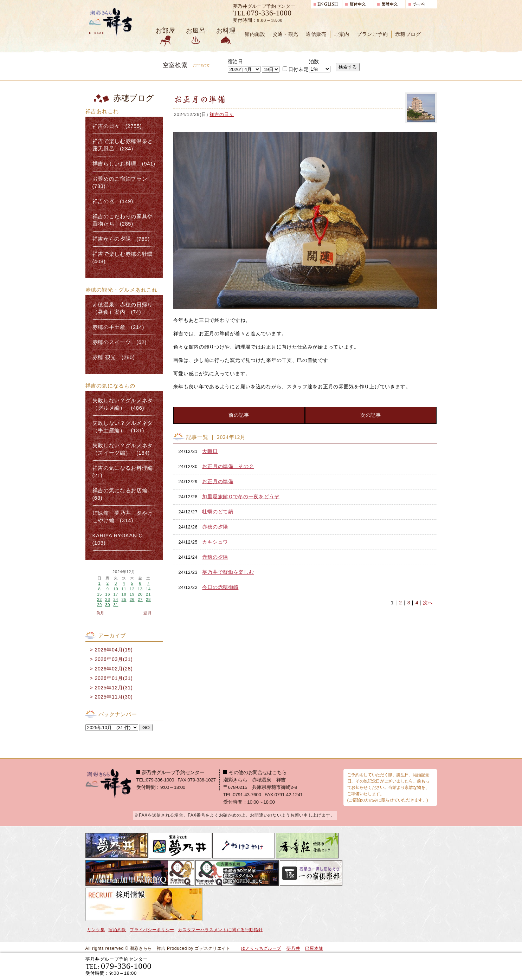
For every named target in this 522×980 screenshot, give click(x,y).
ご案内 (342, 34)
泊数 (314, 61)
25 (124, 599)
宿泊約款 (117, 930)
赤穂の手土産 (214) (118, 327)
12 (132, 589)
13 (140, 589)
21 (148, 594)
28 (148, 599)
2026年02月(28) (114, 669)
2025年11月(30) (114, 697)
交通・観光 (286, 34)
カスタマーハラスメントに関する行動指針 (220, 930)
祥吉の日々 (222, 114)
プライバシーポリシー (152, 930)
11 (124, 589)
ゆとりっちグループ (261, 948)
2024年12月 (124, 572)
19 (132, 594)
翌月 (147, 613)
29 (99, 605)
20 (140, 594)
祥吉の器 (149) (113, 201)
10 (116, 589)
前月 (100, 613)
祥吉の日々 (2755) (117, 126)
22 (99, 599)
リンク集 (96, 930)
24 (116, 599)
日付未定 (296, 69)
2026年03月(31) (114, 659)
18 (124, 594)
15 (99, 594)
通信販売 (316, 34)
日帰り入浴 (403, 966)
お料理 (226, 31)
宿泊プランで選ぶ (340, 966)
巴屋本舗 (314, 948)
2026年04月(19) (114, 650)
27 (140, 599)
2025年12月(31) (114, 688)
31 (116, 605)
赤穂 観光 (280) (114, 357)
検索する (348, 67)
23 (108, 599)
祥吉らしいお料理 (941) (124, 164)
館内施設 (255, 34)
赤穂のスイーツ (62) (120, 342)
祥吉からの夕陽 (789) (121, 239)
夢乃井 (293, 948)
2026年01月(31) (114, 678)
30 (108, 605)
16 (108, 594)
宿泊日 (236, 61)
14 (148, 589)
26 (132, 599)
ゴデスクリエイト (213, 948)
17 (116, 594)
